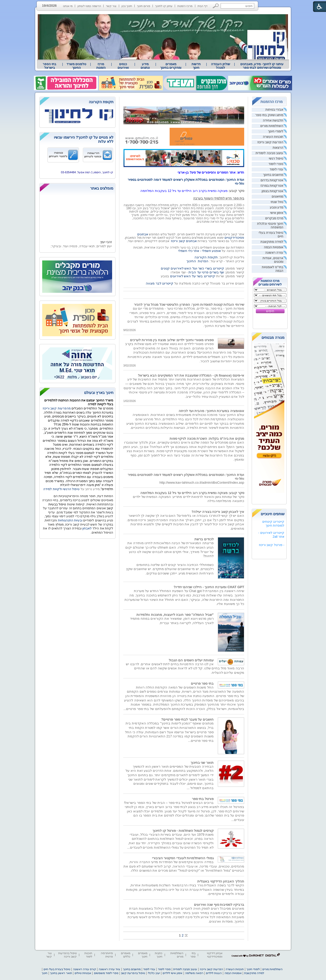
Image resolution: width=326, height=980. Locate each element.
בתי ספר (193, 955)
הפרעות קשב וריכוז (270, 142)
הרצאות (278, 148)
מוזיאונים (277, 197)
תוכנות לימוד (88, 955)
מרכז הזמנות (185, 6)
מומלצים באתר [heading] (102, 188)
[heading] (77, 102)
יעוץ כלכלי (154, 973)
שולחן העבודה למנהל (221, 66)
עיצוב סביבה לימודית (269, 153)
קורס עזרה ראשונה (85, 969)
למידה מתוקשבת (272, 242)
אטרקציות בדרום (272, 180)
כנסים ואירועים (123, 66)
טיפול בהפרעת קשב (133, 973)
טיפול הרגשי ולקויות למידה (61, 489)
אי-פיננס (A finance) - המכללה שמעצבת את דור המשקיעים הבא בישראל (191, 375)
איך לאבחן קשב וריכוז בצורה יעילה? (218, 512)
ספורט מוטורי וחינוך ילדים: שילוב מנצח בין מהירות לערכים (172, 340)
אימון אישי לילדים (172, 973)
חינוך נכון (127, 6)
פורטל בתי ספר (203, 799)
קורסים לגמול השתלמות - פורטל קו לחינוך (183, 831)
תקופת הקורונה (206, 257)
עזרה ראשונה (274, 253)
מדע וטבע (277, 207)
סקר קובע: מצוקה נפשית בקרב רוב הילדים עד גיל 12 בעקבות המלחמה (192, 493)
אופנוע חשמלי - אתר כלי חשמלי (200, 251)
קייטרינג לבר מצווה (160, 283)
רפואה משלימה (194, 973)
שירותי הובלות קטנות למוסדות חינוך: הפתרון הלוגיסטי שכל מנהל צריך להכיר (189, 305)
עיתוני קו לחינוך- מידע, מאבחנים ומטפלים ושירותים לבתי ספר (262, 66)
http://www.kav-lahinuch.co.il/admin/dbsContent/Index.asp (202, 482)
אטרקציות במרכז (272, 186)
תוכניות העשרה (273, 137)
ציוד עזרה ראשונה (109, 969)
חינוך (45, 973)
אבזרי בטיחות (274, 110)
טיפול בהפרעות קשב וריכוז (67, 955)
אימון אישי (277, 213)
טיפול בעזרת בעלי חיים (57, 969)
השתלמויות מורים (272, 126)
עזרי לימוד (276, 169)
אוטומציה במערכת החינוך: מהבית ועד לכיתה (211, 411)
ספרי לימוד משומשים (106, 973)
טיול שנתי (277, 202)
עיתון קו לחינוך (164, 6)
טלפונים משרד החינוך (76, 66)
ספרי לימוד (276, 164)
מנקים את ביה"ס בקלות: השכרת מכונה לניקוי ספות (207, 439)
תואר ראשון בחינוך (61, 973)
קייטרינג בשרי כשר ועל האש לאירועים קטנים (192, 268)
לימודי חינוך (276, 131)
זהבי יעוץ (106, 246)
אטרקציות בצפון (272, 191)
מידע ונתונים (145, 66)
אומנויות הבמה (274, 247)
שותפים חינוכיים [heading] (273, 514)
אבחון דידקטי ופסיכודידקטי (215, 955)
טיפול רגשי (276, 159)
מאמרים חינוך (143, 955)
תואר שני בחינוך (202, 763)
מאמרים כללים (126, 955)
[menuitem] (262, 66)
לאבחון (87, 528)
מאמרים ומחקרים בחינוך (171, 66)
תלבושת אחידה (273, 121)
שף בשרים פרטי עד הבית (206, 272)
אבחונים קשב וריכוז (184, 241)
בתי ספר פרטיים (202, 683)
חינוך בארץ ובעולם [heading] (99, 393)
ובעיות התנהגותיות (70, 520)
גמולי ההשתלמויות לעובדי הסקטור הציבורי (183, 858)
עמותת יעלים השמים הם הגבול (191, 660)
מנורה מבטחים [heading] (273, 338)
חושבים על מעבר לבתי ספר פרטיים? (187, 719)
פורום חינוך (144, 6)
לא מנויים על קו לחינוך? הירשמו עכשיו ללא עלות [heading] (84, 139)
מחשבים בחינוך (273, 175)
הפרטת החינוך (197, 261)
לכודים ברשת (204, 539)
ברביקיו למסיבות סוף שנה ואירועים (219, 905)
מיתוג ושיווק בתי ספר (269, 115)
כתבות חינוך (159, 955)
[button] (216, 6)
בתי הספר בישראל (49, 66)
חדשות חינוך (196, 66)
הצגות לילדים (214, 973)
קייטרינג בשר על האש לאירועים (193, 276)
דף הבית (202, 6)
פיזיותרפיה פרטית (107, 955)
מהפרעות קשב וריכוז (57, 408)
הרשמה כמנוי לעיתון (89, 6)
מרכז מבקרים (274, 218)
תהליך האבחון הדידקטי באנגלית (221, 881)
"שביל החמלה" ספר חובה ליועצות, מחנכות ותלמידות (175, 615)
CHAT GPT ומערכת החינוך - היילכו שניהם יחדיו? (209, 587)
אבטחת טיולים (83, 973)
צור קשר (111, 6)
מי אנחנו (68, 6)
